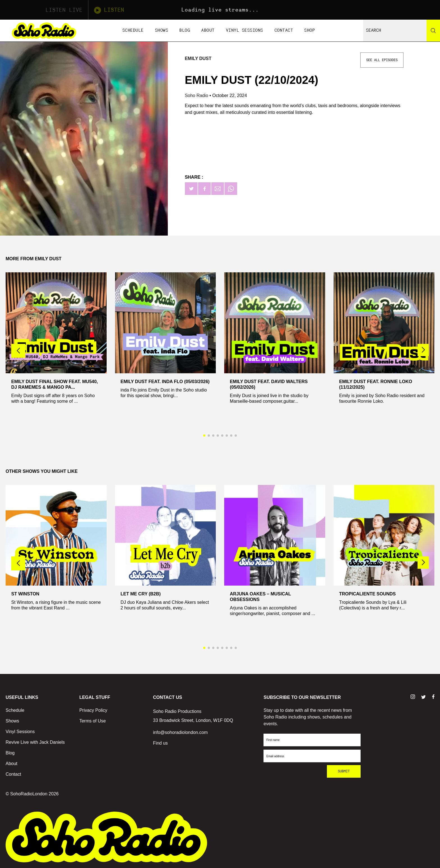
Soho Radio (197, 95)
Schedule (133, 30)
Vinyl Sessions (245, 30)
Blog (185, 30)
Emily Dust (198, 58)
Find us (160, 743)
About (208, 30)
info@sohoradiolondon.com (180, 732)
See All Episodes (382, 60)
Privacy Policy (93, 710)
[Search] (433, 31)
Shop (310, 30)
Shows (162, 30)
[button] (423, 350)
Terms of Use (93, 721)
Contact (284, 30)
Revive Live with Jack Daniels (35, 742)
